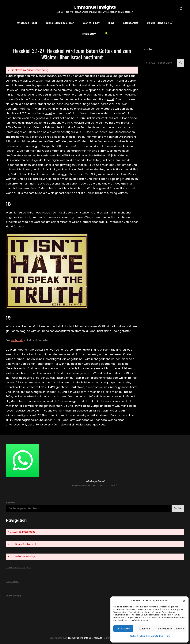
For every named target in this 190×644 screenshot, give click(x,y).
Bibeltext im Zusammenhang (29, 70)
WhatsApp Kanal (27, 23)
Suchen (11, 503)
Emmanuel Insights (95, 7)
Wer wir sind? (91, 23)
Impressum (164, 636)
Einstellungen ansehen (171, 629)
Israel (23, 81)
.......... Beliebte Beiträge (23, 556)
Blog (111, 23)
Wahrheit (17, 340)
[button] (184, 601)
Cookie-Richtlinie (137, 636)
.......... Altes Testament (23, 532)
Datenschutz (152, 636)
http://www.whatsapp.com (87, 485)
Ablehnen (145, 629)
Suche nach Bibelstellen (60, 23)
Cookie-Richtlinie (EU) (160, 23)
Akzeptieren (123, 629)
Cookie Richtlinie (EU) (18, 568)
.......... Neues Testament (23, 544)
